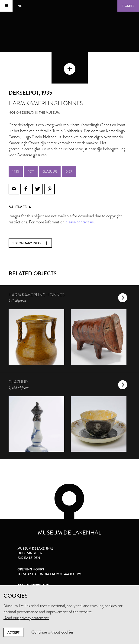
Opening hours (31, 569)
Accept (13, 632)
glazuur (50, 171)
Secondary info (30, 243)
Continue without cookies (52, 632)
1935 (16, 171)
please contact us (80, 222)
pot (31, 171)
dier (69, 171)
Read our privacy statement (26, 618)
